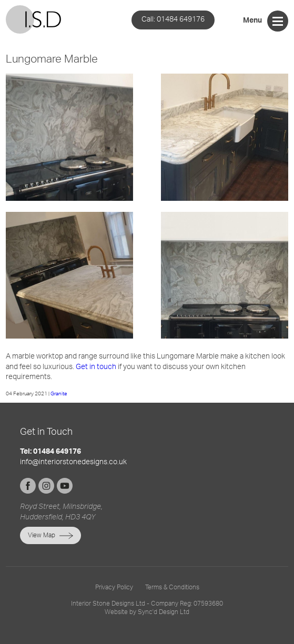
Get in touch (96, 367)
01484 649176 (173, 19)
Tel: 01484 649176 (50, 452)
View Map (42, 535)
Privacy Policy (114, 587)
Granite (59, 393)
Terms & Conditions (172, 587)
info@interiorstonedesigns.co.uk (73, 462)
